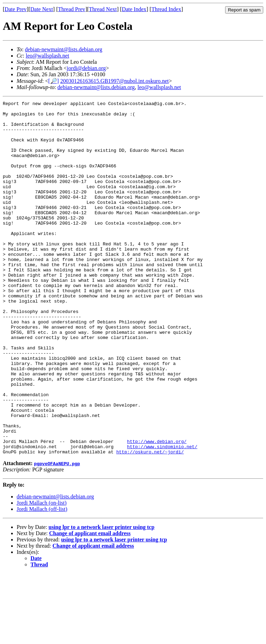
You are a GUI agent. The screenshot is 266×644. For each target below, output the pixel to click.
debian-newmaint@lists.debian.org (64, 49)
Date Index (134, 9)
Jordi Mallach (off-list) (42, 580)
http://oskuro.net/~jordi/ (150, 522)
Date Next (42, 9)
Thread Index (166, 9)
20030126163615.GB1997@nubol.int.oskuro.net (114, 81)
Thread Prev (72, 9)
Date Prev (16, 9)
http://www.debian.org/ (157, 510)
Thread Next (103, 9)
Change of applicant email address (90, 604)
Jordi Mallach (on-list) (42, 573)
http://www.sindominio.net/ (162, 516)
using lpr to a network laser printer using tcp (101, 598)
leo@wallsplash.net (47, 56)
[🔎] (54, 81)
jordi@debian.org (86, 68)
